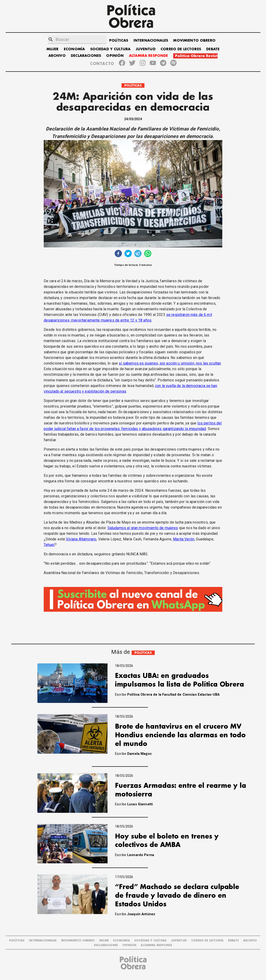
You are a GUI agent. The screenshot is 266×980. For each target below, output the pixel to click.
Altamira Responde (156, 945)
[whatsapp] (148, 254)
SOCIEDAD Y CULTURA (110, 49)
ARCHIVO (57, 56)
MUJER (53, 49)
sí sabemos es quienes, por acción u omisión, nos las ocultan (170, 363)
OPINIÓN (115, 56)
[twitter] (128, 254)
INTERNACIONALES (151, 41)
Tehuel (49, 545)
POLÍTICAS (119, 41)
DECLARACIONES (86, 56)
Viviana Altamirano (81, 539)
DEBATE (213, 49)
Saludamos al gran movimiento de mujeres (143, 528)
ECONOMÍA (74, 49)
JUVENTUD (146, 49)
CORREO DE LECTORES (181, 49)
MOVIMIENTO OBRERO (194, 41)
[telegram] (138, 254)
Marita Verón (184, 539)
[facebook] (118, 254)
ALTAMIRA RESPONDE (149, 56)
